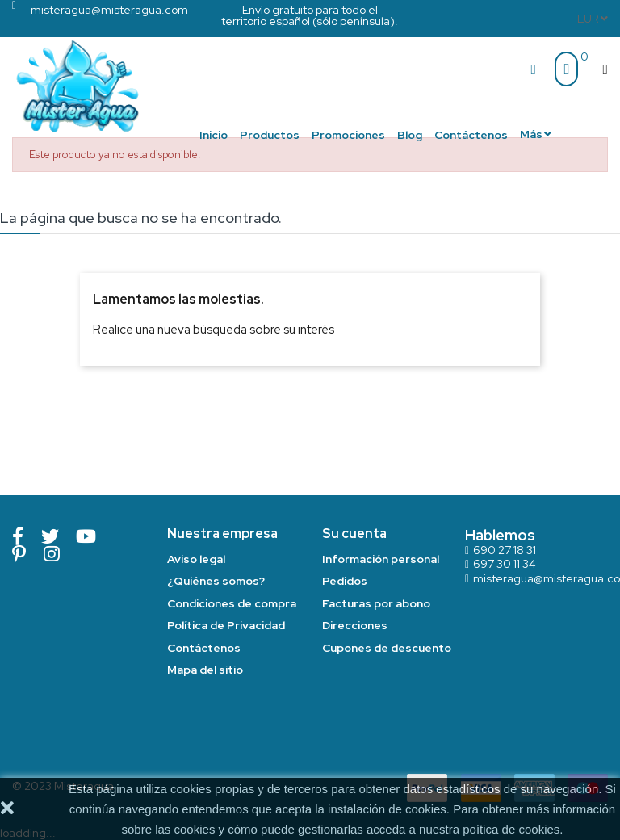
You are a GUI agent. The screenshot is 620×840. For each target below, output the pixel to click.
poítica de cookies (511, 829)
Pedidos (345, 581)
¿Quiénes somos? (216, 581)
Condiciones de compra (232, 603)
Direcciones (355, 625)
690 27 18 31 (505, 550)
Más (531, 134)
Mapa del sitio (205, 670)
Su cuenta (354, 533)
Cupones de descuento (387, 648)
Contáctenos (204, 648)
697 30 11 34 (505, 564)
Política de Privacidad (226, 625)
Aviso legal (196, 559)
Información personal (381, 559)
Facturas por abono (376, 603)
